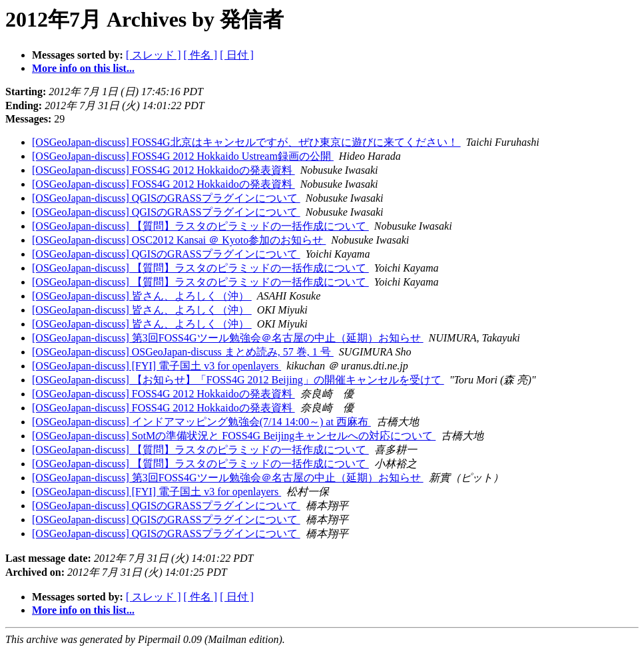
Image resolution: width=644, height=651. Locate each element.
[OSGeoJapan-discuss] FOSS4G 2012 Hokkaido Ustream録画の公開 (183, 156)
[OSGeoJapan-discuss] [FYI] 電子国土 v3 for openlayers (157, 366)
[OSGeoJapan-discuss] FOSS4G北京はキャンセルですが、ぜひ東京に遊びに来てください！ (246, 142)
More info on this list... (83, 68)
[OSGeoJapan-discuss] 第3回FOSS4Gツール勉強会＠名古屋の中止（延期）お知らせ (228, 338)
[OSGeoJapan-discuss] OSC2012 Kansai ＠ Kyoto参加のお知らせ (179, 240)
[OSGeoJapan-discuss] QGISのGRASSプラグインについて (166, 198)
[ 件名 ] (201, 55)
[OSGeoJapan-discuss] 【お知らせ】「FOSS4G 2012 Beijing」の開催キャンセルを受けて (238, 380)
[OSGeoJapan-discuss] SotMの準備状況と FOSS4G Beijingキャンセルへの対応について (234, 436)
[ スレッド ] (154, 55)
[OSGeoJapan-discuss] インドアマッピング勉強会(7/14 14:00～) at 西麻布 (201, 422)
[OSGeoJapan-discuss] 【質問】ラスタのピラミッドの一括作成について (200, 226)
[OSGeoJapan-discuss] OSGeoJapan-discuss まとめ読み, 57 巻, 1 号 (183, 352)
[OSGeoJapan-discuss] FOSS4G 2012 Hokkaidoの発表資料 (163, 170)
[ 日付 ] (237, 55)
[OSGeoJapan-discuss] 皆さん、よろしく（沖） (142, 296)
